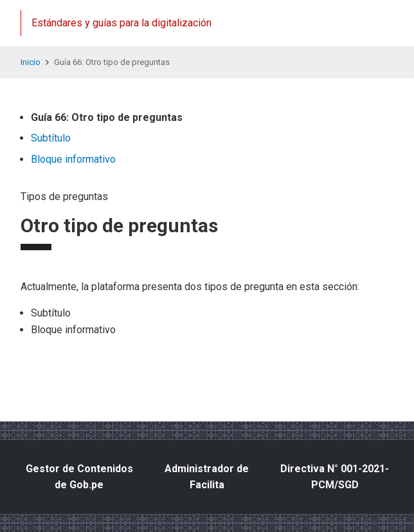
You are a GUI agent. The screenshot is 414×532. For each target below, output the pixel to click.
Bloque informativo (73, 159)
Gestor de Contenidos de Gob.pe (79, 477)
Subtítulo (51, 138)
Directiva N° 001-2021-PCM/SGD (335, 477)
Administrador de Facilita (207, 477)
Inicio (31, 62)
